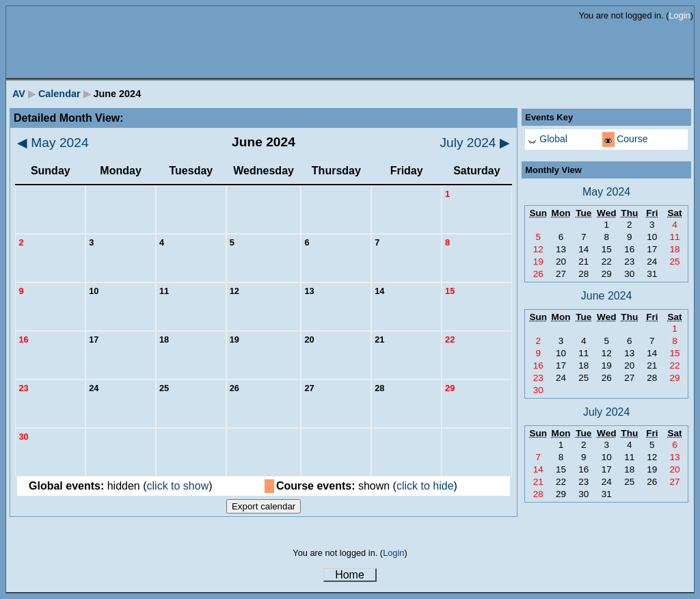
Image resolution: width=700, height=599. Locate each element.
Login (679, 15)
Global (553, 139)
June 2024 (607, 296)
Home (350, 575)
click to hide (425, 486)
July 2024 (474, 143)
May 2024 (53, 143)
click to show (178, 486)
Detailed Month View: (69, 118)
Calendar (59, 94)
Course (632, 139)
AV (19, 94)
